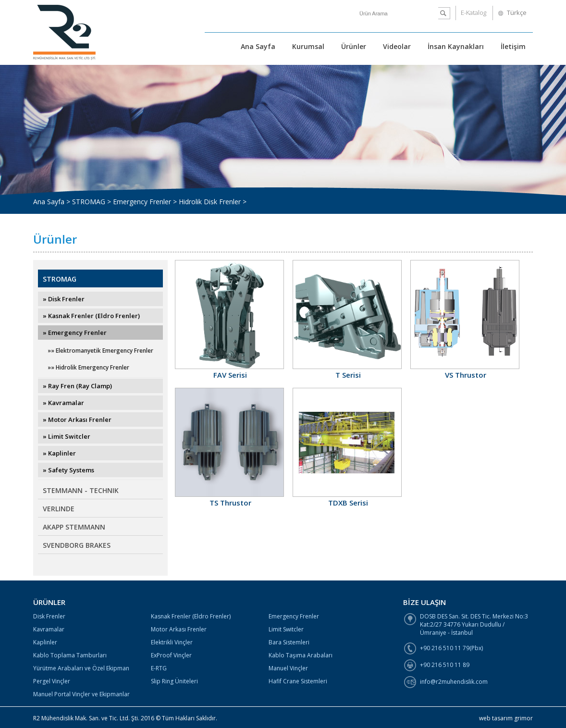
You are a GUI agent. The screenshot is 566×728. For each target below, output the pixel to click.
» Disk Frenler (64, 299)
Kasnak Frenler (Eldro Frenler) (191, 616)
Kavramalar (49, 629)
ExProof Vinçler (171, 655)
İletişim (513, 46)
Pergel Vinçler (52, 681)
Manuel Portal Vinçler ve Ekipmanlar (81, 694)
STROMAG (60, 279)
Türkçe (517, 12)
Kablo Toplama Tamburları (70, 655)
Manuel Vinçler (288, 668)
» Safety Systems (68, 470)
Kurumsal (308, 46)
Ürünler (354, 46)
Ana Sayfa (258, 46)
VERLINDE (59, 509)
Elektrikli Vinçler (172, 642)
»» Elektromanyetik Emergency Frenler (100, 351)
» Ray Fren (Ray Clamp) (77, 386)
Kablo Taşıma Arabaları (301, 655)
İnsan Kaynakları (456, 46)
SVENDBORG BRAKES (77, 545)
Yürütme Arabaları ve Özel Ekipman (81, 668)
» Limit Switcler (67, 436)
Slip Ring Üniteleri (174, 681)
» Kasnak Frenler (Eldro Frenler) (91, 316)
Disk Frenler (49, 616)
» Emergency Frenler (75, 333)
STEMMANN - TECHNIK (81, 490)
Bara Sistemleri (289, 642)
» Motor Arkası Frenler (77, 420)
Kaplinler (45, 642)
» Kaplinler (59, 453)
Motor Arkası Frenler (179, 629)
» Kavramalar (63, 403)
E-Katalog (474, 12)
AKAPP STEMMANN (74, 527)
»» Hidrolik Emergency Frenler (88, 367)
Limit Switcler (286, 629)
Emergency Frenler (294, 616)
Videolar (397, 46)
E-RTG (159, 668)
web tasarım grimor (506, 718)
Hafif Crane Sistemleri (298, 681)
